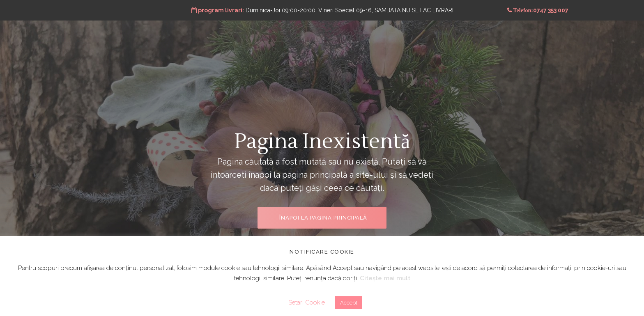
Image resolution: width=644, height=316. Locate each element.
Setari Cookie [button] (307, 302)
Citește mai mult (385, 278)
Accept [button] (349, 303)
